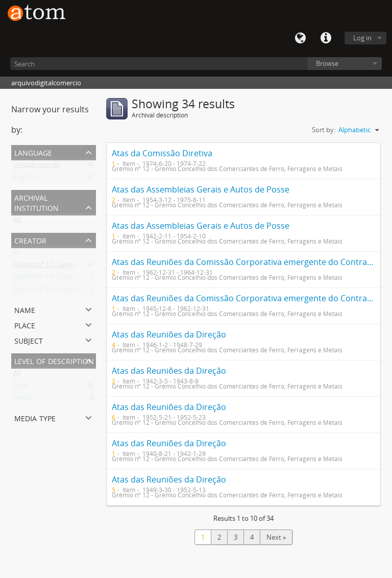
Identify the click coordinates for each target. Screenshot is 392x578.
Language (300, 38)
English (24, 179)
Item (20, 387)
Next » (276, 537)
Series (22, 399)
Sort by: (324, 130)
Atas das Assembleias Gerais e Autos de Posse (201, 189)
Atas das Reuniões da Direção (169, 334)
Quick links (326, 38)
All (17, 222)
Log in (362, 38)
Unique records (36, 166)
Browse (327, 63)
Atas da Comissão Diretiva (162, 153)
